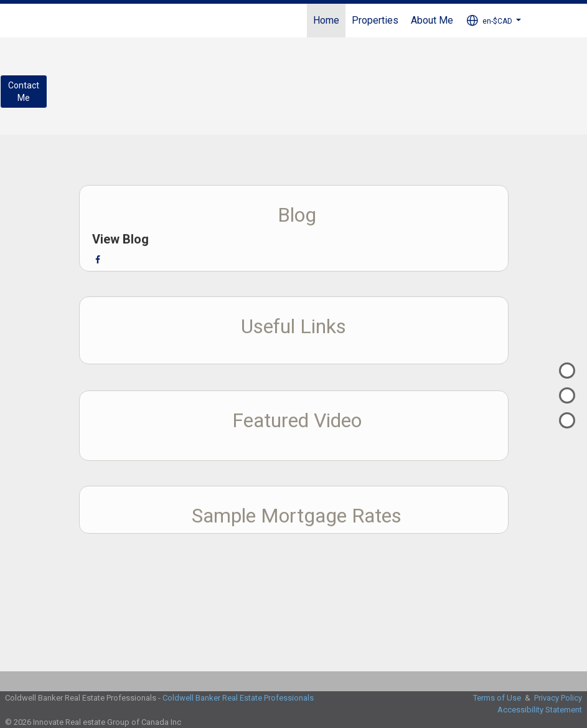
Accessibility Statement (540, 710)
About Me (432, 20)
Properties (375, 20)
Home (326, 20)
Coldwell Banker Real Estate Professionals (238, 698)
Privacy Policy (558, 698)
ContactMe (24, 92)
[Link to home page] (67, 21)
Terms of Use (497, 698)
